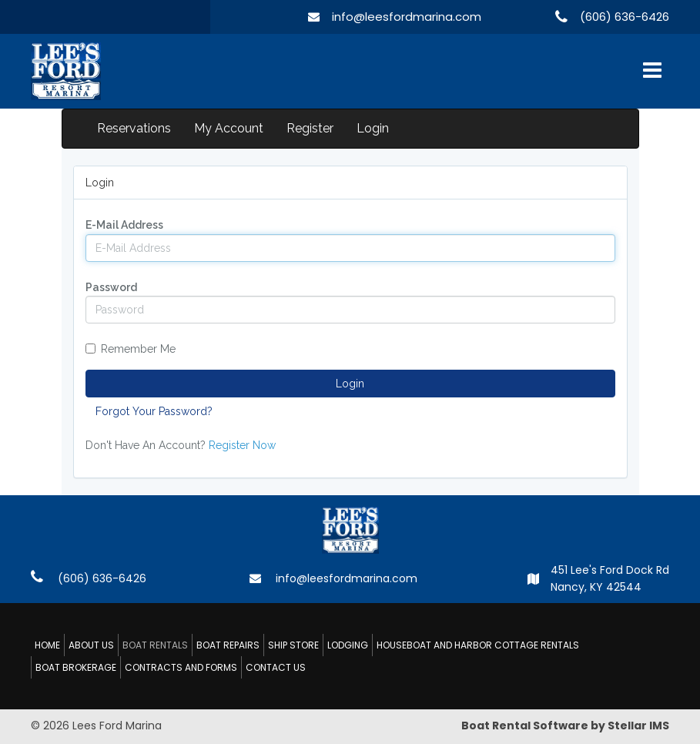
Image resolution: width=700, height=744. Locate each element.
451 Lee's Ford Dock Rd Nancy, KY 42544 (610, 578)
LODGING (348, 645)
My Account (229, 128)
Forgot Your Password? (154, 411)
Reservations (134, 128)
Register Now (242, 445)
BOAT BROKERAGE (76, 667)
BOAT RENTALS (155, 645)
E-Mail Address (124, 225)
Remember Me (131, 349)
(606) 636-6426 (625, 17)
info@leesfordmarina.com (407, 17)
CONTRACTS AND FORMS (181, 667)
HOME (47, 645)
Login (373, 128)
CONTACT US (276, 667)
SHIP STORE (293, 645)
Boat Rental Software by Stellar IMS (565, 726)
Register (310, 128)
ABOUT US (91, 645)
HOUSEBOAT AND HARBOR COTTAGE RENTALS (478, 645)
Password (111, 287)
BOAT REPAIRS (228, 645)
